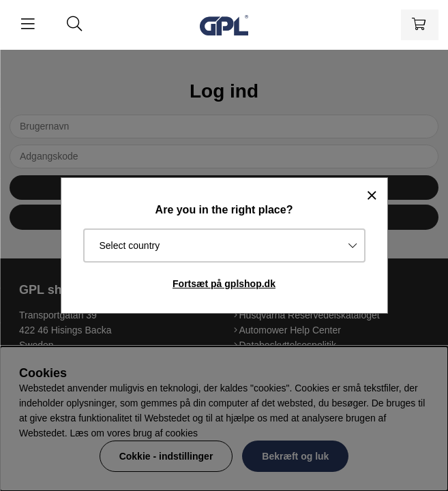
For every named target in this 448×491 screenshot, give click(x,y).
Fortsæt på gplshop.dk (224, 284)
